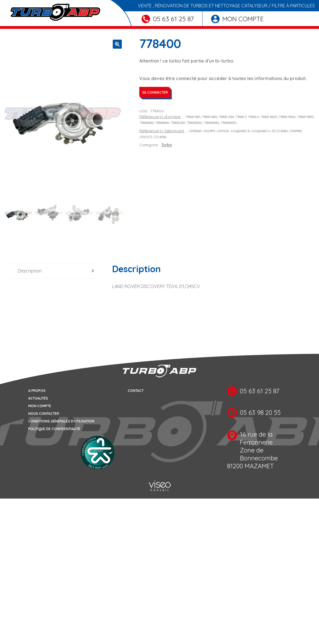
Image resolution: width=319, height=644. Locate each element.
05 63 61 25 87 (168, 19)
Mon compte (237, 19)
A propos (37, 391)
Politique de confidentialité (54, 429)
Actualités (38, 399)
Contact (136, 391)
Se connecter (155, 92)
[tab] (51, 271)
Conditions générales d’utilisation (61, 421)
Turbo (167, 145)
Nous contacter (44, 414)
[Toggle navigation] (8, 27)
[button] (117, 44)
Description (30, 271)
